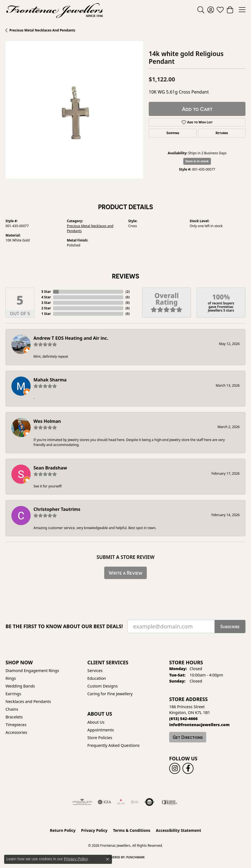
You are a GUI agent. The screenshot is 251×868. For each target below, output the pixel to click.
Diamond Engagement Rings (32, 671)
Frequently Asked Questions (113, 745)
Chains (12, 709)
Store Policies (100, 738)
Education (97, 678)
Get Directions (188, 737)
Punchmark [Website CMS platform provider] (136, 857)
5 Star (46, 292)
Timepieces (16, 725)
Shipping (173, 133)
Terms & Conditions (132, 830)
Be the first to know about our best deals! (64, 626)
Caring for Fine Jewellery (110, 694)
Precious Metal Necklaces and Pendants (42, 30)
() (128, 292)
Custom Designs (103, 686)
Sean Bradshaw (50, 468)
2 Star (46, 308)
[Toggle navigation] (242, 10)
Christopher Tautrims (57, 509)
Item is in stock (197, 161)
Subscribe (230, 627)
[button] (201, 10)
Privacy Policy (94, 830)
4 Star (46, 297)
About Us (96, 722)
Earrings (13, 694)
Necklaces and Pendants (28, 701)
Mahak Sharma (50, 380)
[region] (74, 110)
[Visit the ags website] (82, 802)
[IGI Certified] (135, 802)
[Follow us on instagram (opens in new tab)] (175, 768)
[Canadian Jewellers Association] (170, 802)
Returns (222, 133)
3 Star (46, 303)
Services (95, 671)
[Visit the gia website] (104, 802)
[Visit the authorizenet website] (149, 802)
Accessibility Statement (179, 830)
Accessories (16, 732)
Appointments (101, 730)
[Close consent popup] (108, 859)
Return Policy (63, 830)
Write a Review (125, 573)
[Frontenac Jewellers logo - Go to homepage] (55, 10)
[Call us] (199, 725)
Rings (11, 678)
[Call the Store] (183, 719)
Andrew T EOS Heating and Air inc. (71, 338)
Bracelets (14, 717)
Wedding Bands (20, 686)
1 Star (46, 314)
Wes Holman (47, 421)
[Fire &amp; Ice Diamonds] (121, 802)
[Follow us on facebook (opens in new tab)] (188, 768)
